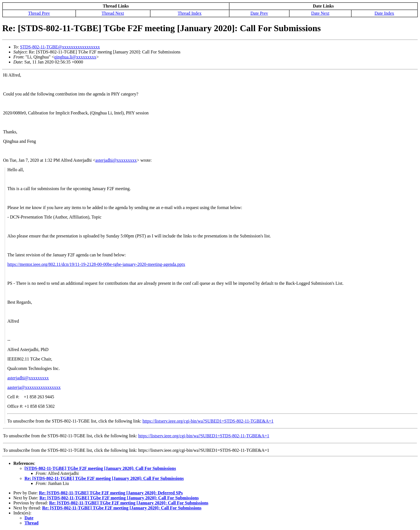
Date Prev (259, 13)
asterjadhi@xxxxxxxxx (116, 160)
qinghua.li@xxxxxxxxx (75, 57)
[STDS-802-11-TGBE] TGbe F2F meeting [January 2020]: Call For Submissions (100, 468)
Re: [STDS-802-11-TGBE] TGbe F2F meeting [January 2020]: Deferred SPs (111, 493)
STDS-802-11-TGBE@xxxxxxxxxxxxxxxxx (60, 47)
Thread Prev (39, 13)
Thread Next (113, 13)
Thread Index (190, 13)
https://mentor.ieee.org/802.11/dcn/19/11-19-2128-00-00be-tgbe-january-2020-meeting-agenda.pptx (96, 264)
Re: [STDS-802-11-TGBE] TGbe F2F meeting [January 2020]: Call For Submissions (104, 478)
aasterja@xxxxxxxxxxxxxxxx (34, 387)
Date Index (384, 13)
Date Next (320, 13)
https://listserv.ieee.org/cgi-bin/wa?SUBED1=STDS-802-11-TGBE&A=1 (208, 421)
